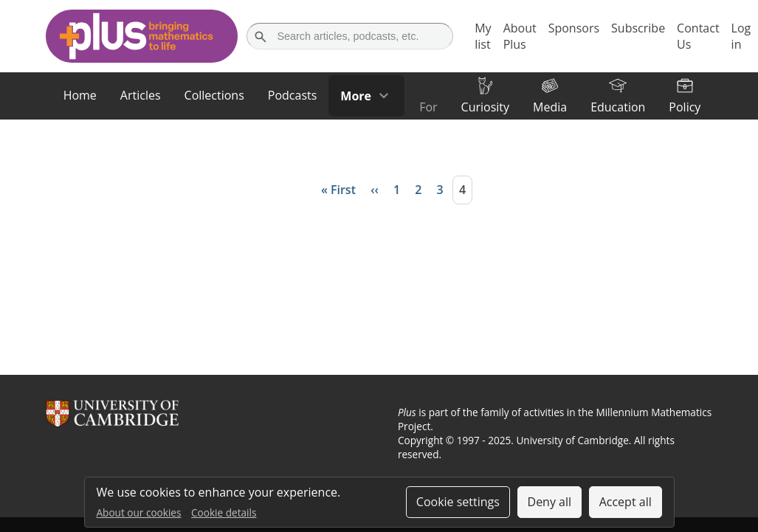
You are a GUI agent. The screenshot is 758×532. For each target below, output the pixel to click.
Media (550, 107)
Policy (685, 107)
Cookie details (224, 512)
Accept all (626, 502)
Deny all (550, 502)
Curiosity (485, 107)
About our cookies (139, 512)
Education (618, 107)
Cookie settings (458, 502)
